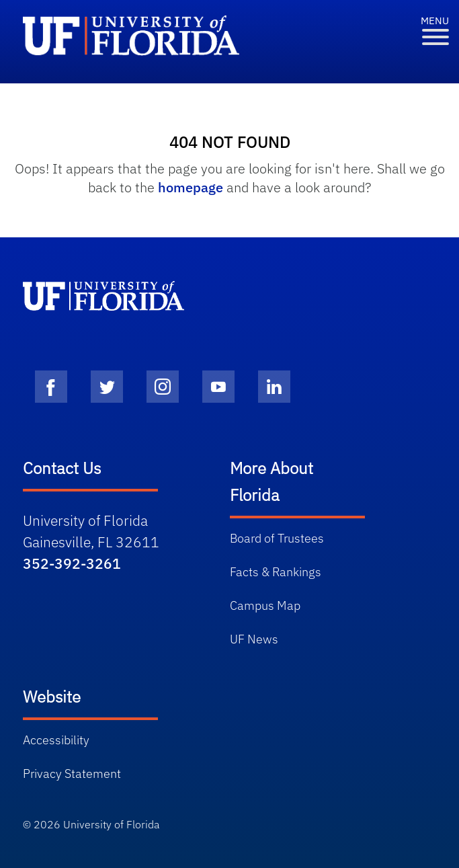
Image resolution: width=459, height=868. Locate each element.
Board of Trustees (277, 538)
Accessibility (56, 740)
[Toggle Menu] (435, 37)
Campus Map (265, 605)
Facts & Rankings (276, 572)
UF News (254, 639)
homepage (191, 187)
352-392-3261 (72, 563)
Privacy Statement (72, 774)
